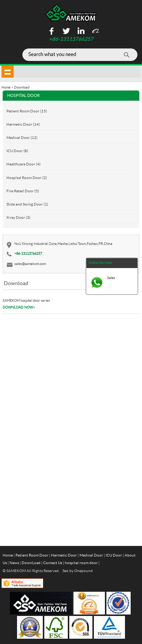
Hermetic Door (64, 555)
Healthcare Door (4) (23, 164)
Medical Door (91, 555)
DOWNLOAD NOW (19, 307)
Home (8, 555)
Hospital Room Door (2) (27, 178)
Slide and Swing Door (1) (27, 204)
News (14, 563)
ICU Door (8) (17, 151)
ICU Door (114, 555)
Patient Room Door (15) (27, 111)
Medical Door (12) (22, 137)
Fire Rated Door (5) (23, 191)
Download (22, 87)
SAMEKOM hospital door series (26, 300)
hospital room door (81, 563)
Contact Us (53, 563)
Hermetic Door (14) (23, 124)
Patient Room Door (32, 555)
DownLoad (31, 563)
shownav (8, 72)
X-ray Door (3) (18, 217)
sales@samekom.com (30, 264)
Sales (111, 278)
